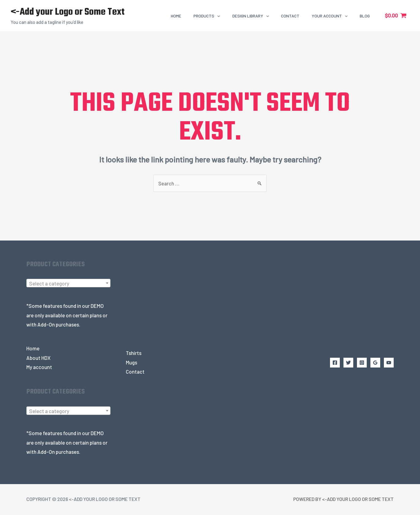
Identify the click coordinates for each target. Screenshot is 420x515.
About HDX (38, 358)
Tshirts (134, 353)
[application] (217, 16)
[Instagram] (362, 363)
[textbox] (68, 284)
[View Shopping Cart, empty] (396, 15)
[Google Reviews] (375, 363)
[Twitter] (348, 363)
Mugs (132, 362)
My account (39, 367)
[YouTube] (389, 363)
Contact (135, 372)
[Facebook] (335, 363)
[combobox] (68, 283)
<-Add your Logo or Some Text (68, 12)
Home (33, 349)
